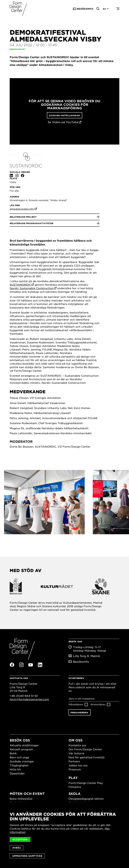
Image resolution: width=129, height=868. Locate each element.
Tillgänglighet (19, 765)
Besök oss (20, 740)
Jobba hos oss (78, 765)
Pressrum (75, 769)
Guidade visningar (22, 761)
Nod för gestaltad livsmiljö (87, 757)
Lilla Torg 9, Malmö (87, 656)
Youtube (31, 665)
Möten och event (27, 794)
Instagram (17, 176)
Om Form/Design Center (85, 749)
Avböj (17, 848)
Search (98, 9)
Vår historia (76, 753)
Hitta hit (15, 769)
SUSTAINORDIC (20, 285)
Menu (118, 9)
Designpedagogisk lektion (86, 799)
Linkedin (11, 176)
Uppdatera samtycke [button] (27, 856)
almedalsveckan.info (22, 209)
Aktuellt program (21, 749)
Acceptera (20, 839)
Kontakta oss (77, 745)
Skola (75, 794)
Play (73, 778)
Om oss (75, 740)
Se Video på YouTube (63, 122)
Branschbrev (98, 704)
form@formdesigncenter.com (29, 699)
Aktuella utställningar (24, 745)
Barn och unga (19, 757)
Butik (13, 753)
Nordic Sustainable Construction (32, 288)
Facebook (23, 176)
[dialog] (64, 835)
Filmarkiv (75, 787)
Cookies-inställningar (64, 115)
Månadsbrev (76, 704)
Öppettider (17, 773)
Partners (74, 761)
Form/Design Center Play (86, 783)
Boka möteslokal (21, 799)
